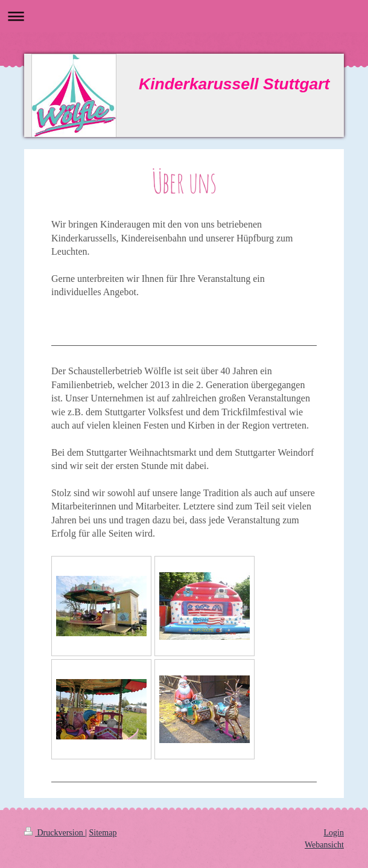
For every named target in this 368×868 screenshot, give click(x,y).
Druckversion (55, 833)
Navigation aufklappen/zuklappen (184, 16)
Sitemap (103, 833)
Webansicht (324, 845)
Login (334, 833)
